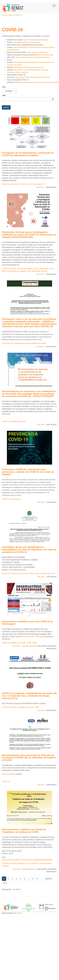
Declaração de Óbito (39, 271)
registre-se (33, 646)
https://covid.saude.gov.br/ (37, 52)
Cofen (35, 643)
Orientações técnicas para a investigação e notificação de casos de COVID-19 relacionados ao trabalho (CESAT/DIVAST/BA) (29, 235)
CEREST (14, 707)
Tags (10, 15)
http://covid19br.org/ (45, 55)
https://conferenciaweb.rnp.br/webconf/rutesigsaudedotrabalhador (27, 860)
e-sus (52, 269)
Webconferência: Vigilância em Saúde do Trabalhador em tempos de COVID (24, 831)
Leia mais (40, 187)
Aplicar (6, 107)
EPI (12, 343)
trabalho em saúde (39, 343)
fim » (5, 883)
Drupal (19, 913)
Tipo (4, 87)
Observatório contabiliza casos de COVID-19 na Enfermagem (27, 623)
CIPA (49, 573)
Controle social (45, 863)
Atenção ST (15, 184)
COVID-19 (18, 15)
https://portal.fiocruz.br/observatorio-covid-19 (32, 77)
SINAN (14, 269)
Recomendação (8, 774)
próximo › (49, 879)
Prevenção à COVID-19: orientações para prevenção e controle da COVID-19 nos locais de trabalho (28, 472)
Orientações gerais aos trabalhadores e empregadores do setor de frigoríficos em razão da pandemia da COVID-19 (29, 550)
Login (24, 646)
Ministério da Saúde (23, 343)
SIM (29, 271)
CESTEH (5, 863)
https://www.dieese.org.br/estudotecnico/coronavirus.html (37, 82)
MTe (32, 573)
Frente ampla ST (38, 184)
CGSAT (13, 863)
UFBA (37, 707)
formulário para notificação (33, 637)
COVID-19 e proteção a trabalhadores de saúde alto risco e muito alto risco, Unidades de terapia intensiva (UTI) (29, 696)
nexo (28, 184)
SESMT (43, 573)
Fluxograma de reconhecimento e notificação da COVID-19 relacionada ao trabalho (28, 154)
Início (4, 15)
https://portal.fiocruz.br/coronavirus (27, 42)
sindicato (5, 866)
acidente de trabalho (25, 269)
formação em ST (23, 863)
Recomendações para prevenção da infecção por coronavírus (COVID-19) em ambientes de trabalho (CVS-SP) (29, 758)
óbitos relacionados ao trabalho (14, 271)
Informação (44, 269)
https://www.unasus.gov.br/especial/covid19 (33, 57)
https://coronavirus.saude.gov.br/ (36, 40)
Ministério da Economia (20, 573)
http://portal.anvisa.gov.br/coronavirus (29, 67)
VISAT (23, 184)
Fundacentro (16, 499)
